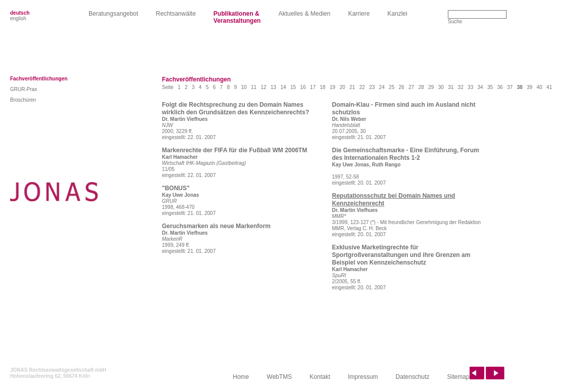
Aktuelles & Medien (304, 14)
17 (313, 87)
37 (510, 87)
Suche (455, 21)
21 (352, 87)
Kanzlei (397, 14)
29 (431, 87)
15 (293, 87)
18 (323, 87)
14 (283, 87)
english (18, 18)
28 (421, 87)
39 (530, 87)
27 (411, 87)
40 (539, 87)
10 (244, 87)
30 (441, 87)
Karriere (359, 14)
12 (263, 87)
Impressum (363, 377)
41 (549, 87)
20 (342, 87)
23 (372, 87)
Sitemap (458, 377)
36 (500, 87)
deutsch (20, 13)
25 (391, 87)
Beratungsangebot (113, 14)
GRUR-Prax (24, 89)
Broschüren (23, 100)
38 (519, 87)
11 (254, 87)
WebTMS (279, 377)
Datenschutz (413, 377)
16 (303, 87)
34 (480, 87)
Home (241, 377)
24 (382, 87)
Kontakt (320, 377)
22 (362, 87)
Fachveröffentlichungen (39, 79)
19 (333, 87)
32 (461, 87)
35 (490, 87)
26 (402, 87)
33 (470, 87)
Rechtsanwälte (176, 14)
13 (274, 87)
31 (451, 87)
